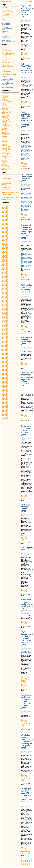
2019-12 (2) (5, 271)
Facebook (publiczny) (7, 83)
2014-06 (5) (5, 298)
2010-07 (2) (5, 348)
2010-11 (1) (5, 344)
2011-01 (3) (5, 341)
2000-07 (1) (5, 413)
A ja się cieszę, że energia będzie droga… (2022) (27, 341)
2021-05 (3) (5, 249)
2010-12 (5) (5, 343)
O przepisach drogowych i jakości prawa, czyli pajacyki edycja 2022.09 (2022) (27, 232)
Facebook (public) (6, 25)
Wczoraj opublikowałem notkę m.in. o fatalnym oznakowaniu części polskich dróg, (27, 195)
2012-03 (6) (5, 332)
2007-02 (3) (5, 381)
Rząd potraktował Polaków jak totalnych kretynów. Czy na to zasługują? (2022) (27, 119)
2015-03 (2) (5, 291)
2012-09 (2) (5, 324)
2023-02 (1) (5, 221)
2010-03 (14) (5, 353)
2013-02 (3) (5, 318)
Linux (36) (4, 131)
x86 (22, 724)
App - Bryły (5, 49)
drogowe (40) (5, 108)
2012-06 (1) (5, 328)
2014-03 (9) (5, 302)
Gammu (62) (5, 118)
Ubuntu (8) (4, 161)
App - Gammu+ (6, 10)
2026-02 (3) (5, 207)
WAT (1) (4, 164)
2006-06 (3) (5, 392)
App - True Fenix (6, 17)
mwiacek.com (4, 2)
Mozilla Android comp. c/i (8, 42)
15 (22, 862)
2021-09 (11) (5, 243)
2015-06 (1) (5, 287)
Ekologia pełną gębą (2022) (27, 549)
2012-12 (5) (5, 320)
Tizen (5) (4, 159)
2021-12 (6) (5, 239)
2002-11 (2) (5, 405)
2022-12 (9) (5, 223)
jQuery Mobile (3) (6, 126)
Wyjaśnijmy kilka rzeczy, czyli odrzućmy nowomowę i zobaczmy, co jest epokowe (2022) (27, 742)
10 (23, 860)
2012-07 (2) (5, 327)
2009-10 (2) (5, 357)
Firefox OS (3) (5, 115)
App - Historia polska (7, 51)
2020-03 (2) (5, 267)
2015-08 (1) (5, 286)
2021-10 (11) (5, 242)
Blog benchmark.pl (6, 78)
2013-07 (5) (5, 312)
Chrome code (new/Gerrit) (8, 35)
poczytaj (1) (5, 142)
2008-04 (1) (5, 367)
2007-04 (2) (5, 379)
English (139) (5, 110)
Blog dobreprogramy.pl (7, 66)
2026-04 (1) (5, 206)
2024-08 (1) (5, 214)
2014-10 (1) (5, 294)
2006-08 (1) (5, 389)
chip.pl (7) (4, 103)
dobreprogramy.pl (26, 687)
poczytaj (23, 683)
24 (30, 863)
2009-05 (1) (5, 359)
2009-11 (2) (5, 356)
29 (30, 864)
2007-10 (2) (5, 371)
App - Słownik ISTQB (7, 55)
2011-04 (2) (5, 339)
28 (28, 864)
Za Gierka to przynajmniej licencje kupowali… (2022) (26, 430)
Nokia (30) (4, 136)
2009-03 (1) (5, 360)
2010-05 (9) (5, 351)
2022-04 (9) (5, 234)
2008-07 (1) (5, 364)
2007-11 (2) (5, 369)
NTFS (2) (4, 138)
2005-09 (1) (5, 400)
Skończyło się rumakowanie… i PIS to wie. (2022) (27, 177)
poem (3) (4, 143)
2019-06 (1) (5, 276)
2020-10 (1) (5, 258)
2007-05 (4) (5, 377)
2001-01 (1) (5, 410)
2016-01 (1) (5, 283)
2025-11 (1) (5, 210)
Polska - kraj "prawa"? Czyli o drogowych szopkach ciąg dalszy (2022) (27, 68)
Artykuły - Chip (6, 62)
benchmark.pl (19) (6, 102)
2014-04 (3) (5, 300)
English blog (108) (6, 112)
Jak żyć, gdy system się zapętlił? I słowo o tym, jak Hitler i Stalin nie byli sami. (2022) (26, 795)
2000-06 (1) (5, 414)
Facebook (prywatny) (7, 82)
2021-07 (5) (5, 246)
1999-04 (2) (5, 418)
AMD (23, 418)
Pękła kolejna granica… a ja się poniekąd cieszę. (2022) (27, 288)
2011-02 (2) (5, 340)
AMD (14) (4, 95)
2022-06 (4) (5, 231)
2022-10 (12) (5, 226)
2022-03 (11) (5, 235)
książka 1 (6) (5, 127)
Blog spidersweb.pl (7, 68)
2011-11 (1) (5, 337)
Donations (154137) (7, 187)
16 (24, 862)
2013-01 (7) (5, 319)
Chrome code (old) (6, 36)
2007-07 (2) (5, 375)
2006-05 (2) (5, 393)
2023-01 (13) (5, 222)
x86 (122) (4, 169)
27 (26, 864)
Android (23, 680)
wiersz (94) (5, 165)
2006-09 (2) (5, 388)
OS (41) (4, 139)
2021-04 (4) (5, 250)
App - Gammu (5, 9)
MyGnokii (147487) (7, 200)
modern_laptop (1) (6, 134)
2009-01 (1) (5, 363)
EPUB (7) (4, 114)
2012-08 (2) (5, 325)
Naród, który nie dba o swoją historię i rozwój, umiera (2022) (27, 604)
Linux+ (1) (4, 132)
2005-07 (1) (5, 401)
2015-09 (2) (5, 284)
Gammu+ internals (8, 12)
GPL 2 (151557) (6, 190)
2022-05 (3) (5, 233)
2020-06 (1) (5, 263)
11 (25, 860)
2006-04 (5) (5, 394)
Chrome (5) (5, 106)
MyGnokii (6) (5, 135)
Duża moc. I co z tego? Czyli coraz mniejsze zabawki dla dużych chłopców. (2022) (27, 379)
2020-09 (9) (5, 259)
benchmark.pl (5, 65)
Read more (25, 58)
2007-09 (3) (5, 372)
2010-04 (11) (5, 352)
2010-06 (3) (5, 349)
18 (28, 862)
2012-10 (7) (5, 323)
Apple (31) (4, 99)
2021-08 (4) (5, 245)
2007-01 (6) (5, 383)
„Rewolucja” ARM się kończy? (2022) (26, 508)
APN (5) (4, 98)
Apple (23, 329)
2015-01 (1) (5, 292)
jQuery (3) (4, 124)
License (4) (5, 130)
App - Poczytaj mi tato (7, 52)
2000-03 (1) (5, 416)
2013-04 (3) (5, 316)
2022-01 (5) (5, 238)
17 (26, 862)
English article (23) (7, 111)
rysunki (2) (4, 151)
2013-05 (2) (5, 315)
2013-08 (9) (5, 311)
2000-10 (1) (5, 412)
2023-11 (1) (5, 218)
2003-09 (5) (5, 404)
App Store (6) (5, 100)
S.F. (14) (4, 152)
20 (22, 863)
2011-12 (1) (5, 336)
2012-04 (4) (5, 331)
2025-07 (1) (5, 211)
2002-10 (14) (5, 406)
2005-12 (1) (5, 398)
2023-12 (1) (5, 217)
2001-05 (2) (5, 409)
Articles (4, 20)
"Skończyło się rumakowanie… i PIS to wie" (27, 150)
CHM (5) (4, 104)
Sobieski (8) (5, 155)
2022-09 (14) (5, 227)
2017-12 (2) (5, 279)
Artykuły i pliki (5, 60)
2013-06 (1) (5, 314)
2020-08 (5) (5, 260)
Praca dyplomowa (6, 72)
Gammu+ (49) (5, 119)
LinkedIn (4, 30)
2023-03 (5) (5, 219)
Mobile (31, 2)
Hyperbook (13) (6, 122)
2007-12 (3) (5, 368)
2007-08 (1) (5, 373)
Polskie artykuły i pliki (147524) (10, 197)
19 (30, 862)
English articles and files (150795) (10, 192)
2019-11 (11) (5, 272)
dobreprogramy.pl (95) (7, 107)
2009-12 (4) (5, 355)
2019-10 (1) (5, 274)
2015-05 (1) (5, 288)
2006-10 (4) (5, 387)
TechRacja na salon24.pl (8, 87)
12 (27, 860)
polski (23, 52)
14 (31, 860)
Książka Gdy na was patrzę (9, 73)
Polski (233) (5, 144)
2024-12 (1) (5, 213)
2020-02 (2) (5, 268)
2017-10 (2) (5, 282)
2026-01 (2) (5, 209)
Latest (10, 2)
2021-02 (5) (5, 252)
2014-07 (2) (5, 296)
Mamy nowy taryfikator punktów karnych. (26, 255)
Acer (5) (4, 94)
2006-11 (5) (5, 385)
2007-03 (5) (5, 380)
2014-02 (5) (5, 303)
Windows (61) (5, 167)
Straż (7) (4, 157)
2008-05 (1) (5, 365)
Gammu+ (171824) (7, 181)
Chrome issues (6, 38)
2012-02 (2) (5, 333)
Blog (3, 21)
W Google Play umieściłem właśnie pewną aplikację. (26, 652)
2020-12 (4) (5, 255)
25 (22, 864)
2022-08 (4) (5, 229)
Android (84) (5, 96)
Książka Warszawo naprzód (9, 74)
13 (29, 860)
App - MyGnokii (6, 14)
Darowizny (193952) (7, 178)
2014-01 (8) (5, 304)
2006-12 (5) (5, 384)
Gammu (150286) (6, 195)
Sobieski (24, 681)
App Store (4, 77)
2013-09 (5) (5, 310)
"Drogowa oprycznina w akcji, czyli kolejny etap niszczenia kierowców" (27, 158)
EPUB (23, 684)
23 (28, 863)
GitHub (3, 26)
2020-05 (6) (5, 264)
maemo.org (5, 31)
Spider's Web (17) (6, 156)
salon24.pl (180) (6, 154)
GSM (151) (4, 120)
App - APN (4, 8)
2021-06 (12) (5, 247)
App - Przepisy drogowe (8, 53)
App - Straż (5, 57)
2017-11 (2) (5, 280)
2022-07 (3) (5, 230)
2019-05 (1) (5, 278)
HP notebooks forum (7, 29)
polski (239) (5, 146)
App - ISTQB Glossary (7, 13)
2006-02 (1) (5, 396)
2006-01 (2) (5, 397)
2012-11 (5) (5, 321)
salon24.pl (24, 55)
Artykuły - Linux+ (6, 64)
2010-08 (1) (5, 347)
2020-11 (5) (5, 256)
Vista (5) (4, 163)
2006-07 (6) (5, 390)
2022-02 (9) (5, 237)
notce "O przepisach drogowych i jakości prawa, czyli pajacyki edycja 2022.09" (27, 146)
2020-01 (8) (5, 270)
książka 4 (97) (5, 128)
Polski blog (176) (6, 150)
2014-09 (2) (5, 295)
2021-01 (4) (5, 254)
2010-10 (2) (5, 345)
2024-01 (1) (5, 215)
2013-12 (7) (5, 306)
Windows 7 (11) (6, 168)
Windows (24, 727)
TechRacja (4, 69)
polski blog (24, 53)
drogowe (24, 56)
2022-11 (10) (5, 225)
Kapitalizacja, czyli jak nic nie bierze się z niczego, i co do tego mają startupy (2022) (27, 701)
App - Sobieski (5, 16)
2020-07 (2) (5, 262)
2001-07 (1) (5, 408)
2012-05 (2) (5, 329)
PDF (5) (4, 140)
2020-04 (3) (5, 266)
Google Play (5, 27)
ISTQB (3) (4, 123)
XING (3, 33)
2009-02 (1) (5, 361)
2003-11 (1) (5, 402)
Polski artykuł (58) (6, 147)
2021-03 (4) (5, 251)
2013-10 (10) (5, 308)
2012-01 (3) (5, 335)
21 (24, 863)
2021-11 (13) (5, 241)
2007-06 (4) (5, 376)
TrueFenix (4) (5, 160)
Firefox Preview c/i (6, 40)
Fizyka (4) (4, 116)
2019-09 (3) (5, 275)
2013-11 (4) (5, 307)
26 (24, 864)
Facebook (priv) (6, 23)
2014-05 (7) (5, 299)
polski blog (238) (6, 148)
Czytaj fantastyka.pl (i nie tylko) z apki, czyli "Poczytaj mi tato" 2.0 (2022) (27, 638)
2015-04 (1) (5, 290)
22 (26, 863)
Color (27, 2)
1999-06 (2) (5, 417)
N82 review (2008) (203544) (9, 176)
